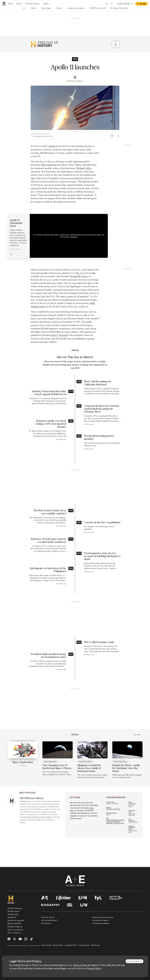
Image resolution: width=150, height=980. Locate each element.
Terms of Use (80, 965)
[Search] (107, 4)
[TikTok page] (31, 939)
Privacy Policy (94, 968)
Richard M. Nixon (79, 276)
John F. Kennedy (59, 335)
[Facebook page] (9, 939)
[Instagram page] (26, 939)
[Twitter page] (15, 939)
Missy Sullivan (46, 817)
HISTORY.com (25, 801)
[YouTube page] (20, 939)
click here (73, 237)
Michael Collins (84, 168)
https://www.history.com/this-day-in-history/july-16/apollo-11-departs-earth (115, 822)
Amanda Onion (34, 817)
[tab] (25, 8)
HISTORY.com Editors (113, 809)
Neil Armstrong (49, 165)
